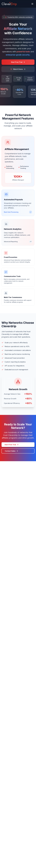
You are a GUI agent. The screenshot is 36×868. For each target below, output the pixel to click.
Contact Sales (11, 451)
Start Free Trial (12, 445)
